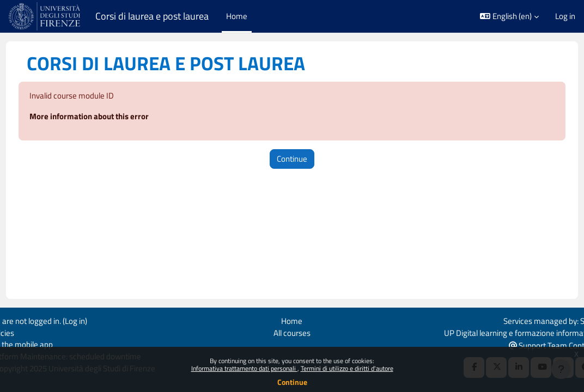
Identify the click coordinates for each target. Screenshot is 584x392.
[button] (509, 16)
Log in (565, 16)
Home (292, 320)
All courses (292, 332)
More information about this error (109, 117)
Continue (292, 382)
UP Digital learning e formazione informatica (500, 332)
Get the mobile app (41, 344)
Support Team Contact (532, 345)
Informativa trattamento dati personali (244, 368)
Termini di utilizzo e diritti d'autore (347, 368)
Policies (21, 332)
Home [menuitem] (237, 16)
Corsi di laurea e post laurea (152, 16)
